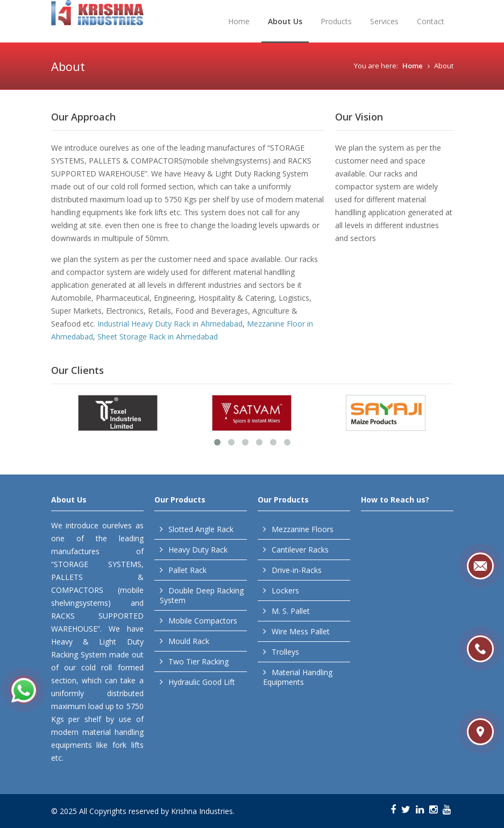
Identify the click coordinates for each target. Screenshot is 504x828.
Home (239, 21)
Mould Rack (189, 641)
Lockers (285, 590)
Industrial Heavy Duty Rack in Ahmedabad (170, 324)
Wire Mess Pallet (301, 631)
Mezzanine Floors (303, 529)
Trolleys (285, 652)
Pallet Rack (187, 570)
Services (384, 21)
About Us (285, 21)
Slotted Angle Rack (201, 529)
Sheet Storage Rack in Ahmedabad (158, 337)
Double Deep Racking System (202, 595)
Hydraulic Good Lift (202, 682)
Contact (431, 21)
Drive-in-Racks (297, 570)
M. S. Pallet (291, 611)
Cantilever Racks (300, 550)
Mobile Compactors (203, 621)
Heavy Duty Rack (198, 550)
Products (336, 21)
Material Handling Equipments (298, 677)
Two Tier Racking (198, 661)
